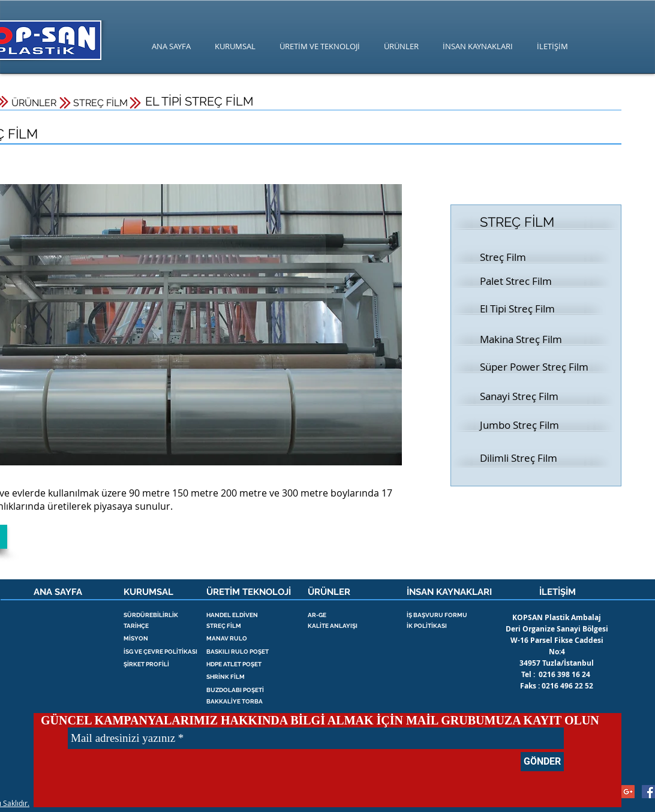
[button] (522, 309)
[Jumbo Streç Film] (522, 425)
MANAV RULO (227, 638)
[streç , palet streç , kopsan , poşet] (648, 792)
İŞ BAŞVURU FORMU (437, 615)
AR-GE (317, 615)
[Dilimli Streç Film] (522, 458)
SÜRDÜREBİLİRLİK (151, 615)
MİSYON (136, 638)
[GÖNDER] (542, 762)
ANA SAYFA (58, 592)
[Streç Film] (522, 257)
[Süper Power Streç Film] (535, 367)
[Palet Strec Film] (522, 281)
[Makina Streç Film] (522, 339)
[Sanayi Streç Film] (522, 396)
